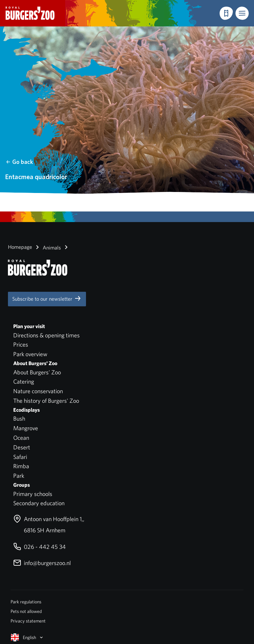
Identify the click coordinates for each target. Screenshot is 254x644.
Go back (19, 162)
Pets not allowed (26, 611)
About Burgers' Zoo (37, 372)
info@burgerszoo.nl (42, 563)
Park (19, 476)
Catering (24, 381)
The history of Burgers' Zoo (46, 401)
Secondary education (39, 503)
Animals (47, 247)
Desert (22, 447)
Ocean (21, 438)
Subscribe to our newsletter (47, 298)
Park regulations (26, 602)
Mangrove (26, 428)
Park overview (30, 354)
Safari (20, 457)
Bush (19, 418)
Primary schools (33, 494)
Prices (21, 344)
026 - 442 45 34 (40, 547)
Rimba (21, 466)
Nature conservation (38, 391)
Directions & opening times (46, 335)
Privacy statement (28, 621)
